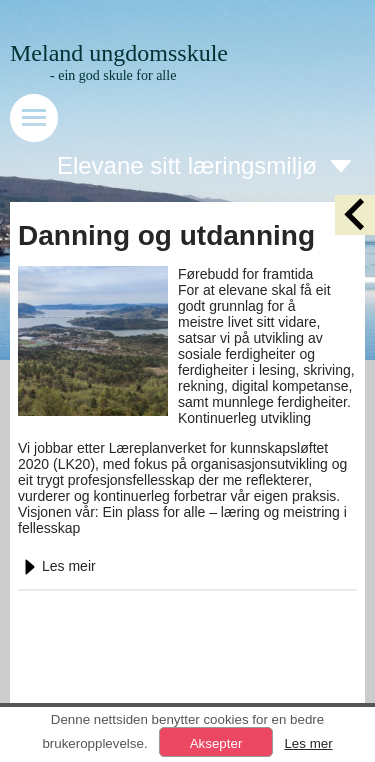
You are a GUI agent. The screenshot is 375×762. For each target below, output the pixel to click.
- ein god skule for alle (113, 75)
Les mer (308, 743)
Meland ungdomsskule (119, 53)
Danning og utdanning (166, 235)
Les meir (57, 566)
